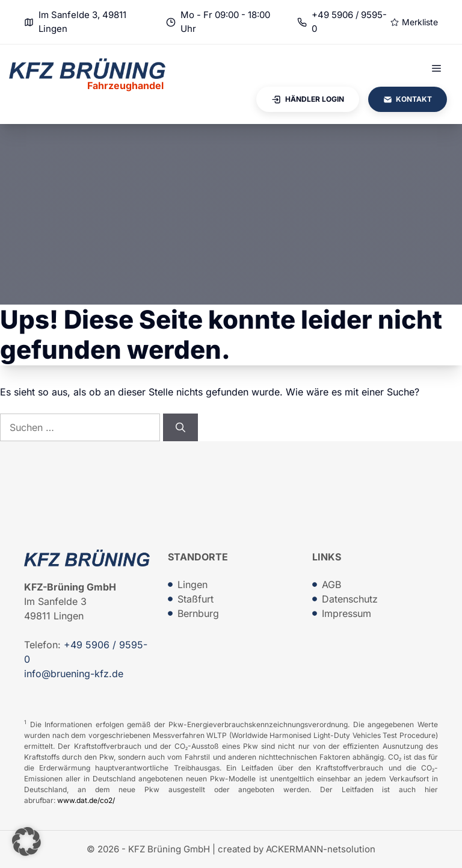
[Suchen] (180, 427)
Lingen (192, 584)
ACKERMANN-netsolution (321, 849)
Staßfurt (196, 599)
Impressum (346, 613)
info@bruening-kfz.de (74, 674)
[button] (26, 842)
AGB (331, 584)
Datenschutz (350, 599)
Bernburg (198, 613)
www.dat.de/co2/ (86, 800)
